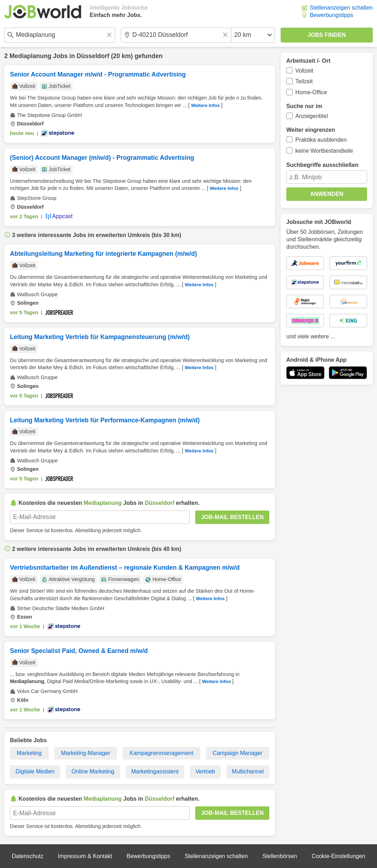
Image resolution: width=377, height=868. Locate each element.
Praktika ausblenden (321, 140)
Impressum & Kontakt (85, 856)
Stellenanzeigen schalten (341, 8)
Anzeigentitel (312, 116)
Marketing (29, 753)
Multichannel (248, 771)
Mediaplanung (30, 56)
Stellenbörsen (280, 856)
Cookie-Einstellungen (339, 856)
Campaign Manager (238, 753)
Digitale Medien (35, 771)
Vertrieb (205, 771)
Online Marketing (93, 771)
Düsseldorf (93, 56)
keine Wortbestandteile (324, 151)
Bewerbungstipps (331, 15)
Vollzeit (305, 71)
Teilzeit (304, 81)
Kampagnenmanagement (162, 753)
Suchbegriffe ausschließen (322, 165)
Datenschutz (27, 856)
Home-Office (311, 92)
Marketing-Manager (86, 753)
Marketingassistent (155, 771)
